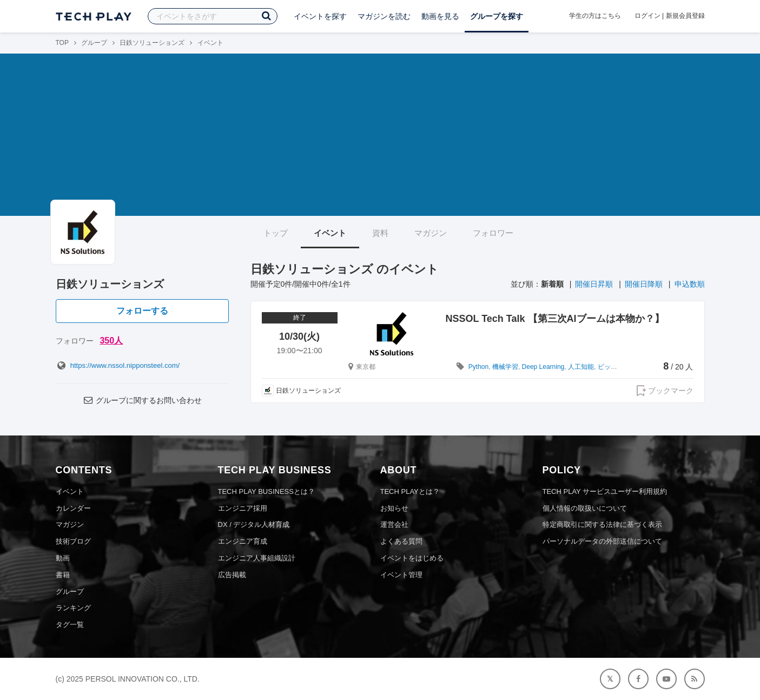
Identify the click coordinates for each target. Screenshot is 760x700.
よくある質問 (401, 541)
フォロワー (493, 233)
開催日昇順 (594, 284)
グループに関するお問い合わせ (142, 400)
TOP (62, 43)
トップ (276, 233)
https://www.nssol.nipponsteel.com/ (118, 365)
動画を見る (440, 16)
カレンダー (73, 508)
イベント (330, 233)
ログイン (647, 16)
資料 (380, 233)
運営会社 (394, 524)
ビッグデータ (617, 367)
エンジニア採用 (243, 508)
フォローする (142, 311)
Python (478, 367)
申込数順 (690, 284)
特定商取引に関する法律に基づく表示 (602, 524)
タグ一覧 (70, 625)
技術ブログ (73, 541)
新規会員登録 (685, 16)
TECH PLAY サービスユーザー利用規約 (605, 491)
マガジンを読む (384, 16)
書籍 (63, 575)
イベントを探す (320, 16)
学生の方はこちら (595, 16)
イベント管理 (401, 575)
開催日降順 (644, 284)
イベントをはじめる (412, 558)
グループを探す (497, 16)
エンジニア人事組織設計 (257, 558)
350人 (111, 341)
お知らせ (394, 508)
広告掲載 (232, 575)
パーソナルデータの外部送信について (602, 541)
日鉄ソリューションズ (152, 43)
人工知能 (581, 367)
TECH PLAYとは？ (410, 491)
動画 (63, 558)
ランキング (73, 608)
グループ (94, 43)
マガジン (431, 233)
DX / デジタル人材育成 (254, 524)
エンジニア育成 (243, 541)
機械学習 (505, 367)
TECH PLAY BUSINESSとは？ (266, 491)
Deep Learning (543, 367)
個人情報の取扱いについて (585, 508)
